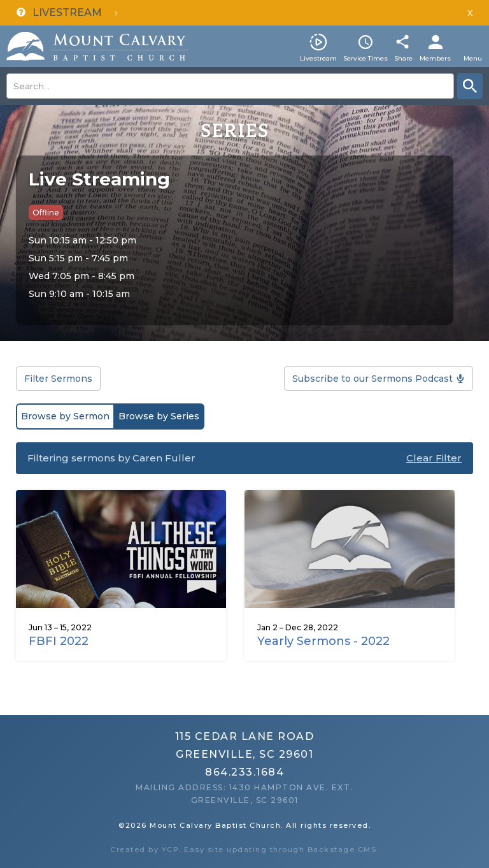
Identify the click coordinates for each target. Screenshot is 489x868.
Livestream (318, 58)
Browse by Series (159, 416)
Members (435, 58)
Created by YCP (145, 850)
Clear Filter (434, 458)
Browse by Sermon (65, 416)
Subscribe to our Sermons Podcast (372, 379)
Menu (473, 58)
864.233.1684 (244, 772)
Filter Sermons (58, 379)
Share (403, 58)
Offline (46, 213)
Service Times (365, 58)
